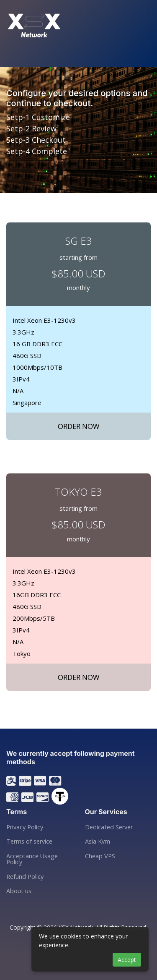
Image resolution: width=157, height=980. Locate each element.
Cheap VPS (100, 856)
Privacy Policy (25, 827)
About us (19, 891)
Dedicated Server (109, 827)
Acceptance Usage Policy (32, 859)
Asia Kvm (98, 841)
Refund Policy (25, 877)
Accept (127, 960)
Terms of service (29, 841)
